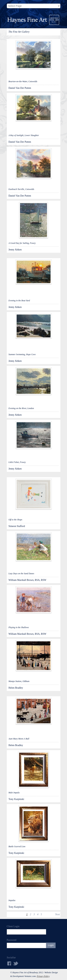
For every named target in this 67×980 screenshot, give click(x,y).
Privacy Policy (43, 976)
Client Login (13, 926)
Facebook (9, 963)
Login (51, 945)
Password (12, 940)
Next (58, 914)
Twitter (16, 963)
